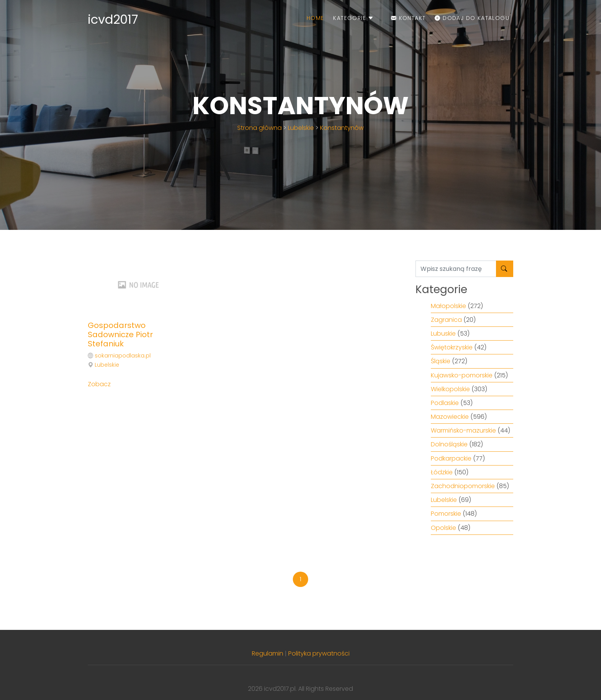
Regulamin (268, 653)
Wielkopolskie (450, 389)
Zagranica (446, 320)
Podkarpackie (451, 458)
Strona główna (259, 128)
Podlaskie (445, 403)
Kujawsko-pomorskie (462, 375)
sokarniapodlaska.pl (123, 356)
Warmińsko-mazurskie (463, 430)
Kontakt (408, 18)
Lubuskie (443, 334)
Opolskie (443, 528)
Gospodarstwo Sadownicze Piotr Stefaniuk (120, 334)
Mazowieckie (450, 417)
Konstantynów (342, 128)
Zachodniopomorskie (463, 486)
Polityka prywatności (319, 653)
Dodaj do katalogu (472, 18)
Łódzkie (442, 472)
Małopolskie (448, 306)
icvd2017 (113, 19)
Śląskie (441, 361)
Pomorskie (446, 514)
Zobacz (99, 384)
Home (315, 18)
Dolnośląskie (449, 444)
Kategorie (353, 18)
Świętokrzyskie (452, 347)
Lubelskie (301, 128)
